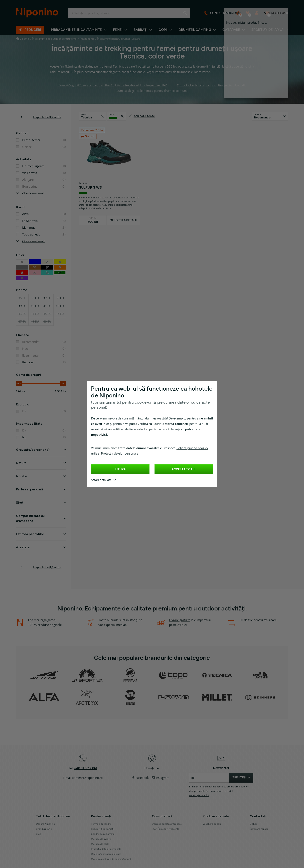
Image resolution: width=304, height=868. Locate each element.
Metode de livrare (101, 839)
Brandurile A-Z (44, 829)
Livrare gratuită (180, 620)
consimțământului (199, 795)
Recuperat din (103, 115)
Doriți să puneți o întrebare (167, 824)
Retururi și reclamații (103, 829)
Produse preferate (249, 15)
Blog (39, 834)
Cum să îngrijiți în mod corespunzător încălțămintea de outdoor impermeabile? (113, 85)
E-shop (254, 824)
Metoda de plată (100, 844)
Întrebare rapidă (259, 829)
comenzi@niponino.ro (87, 778)
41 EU (47, 306)
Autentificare (258, 15)
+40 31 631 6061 (86, 768)
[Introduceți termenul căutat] (129, 13)
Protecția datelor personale (120, 454)
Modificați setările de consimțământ (111, 859)
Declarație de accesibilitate (106, 854)
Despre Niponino (45, 824)
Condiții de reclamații (103, 834)
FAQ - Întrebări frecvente (166, 829)
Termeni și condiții (101, 824)
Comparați (240, 14)
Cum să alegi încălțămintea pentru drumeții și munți (152, 91)
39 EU (22, 306)
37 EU (47, 298)
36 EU (35, 298)
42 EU (60, 306)
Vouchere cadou (212, 824)
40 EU (35, 306)
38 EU (60, 298)
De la (19, 384)
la (63, 384)
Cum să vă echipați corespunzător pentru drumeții (211, 85)
